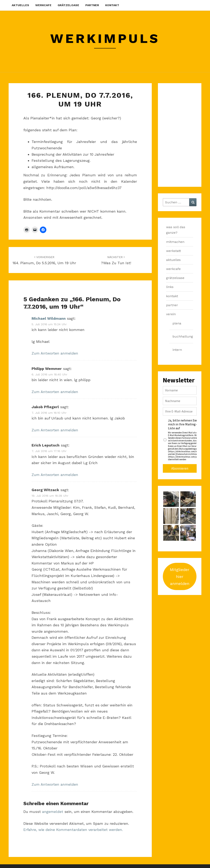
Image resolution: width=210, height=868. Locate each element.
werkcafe (43, 5)
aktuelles (20, 5)
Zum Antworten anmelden (55, 353)
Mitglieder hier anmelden (180, 577)
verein (171, 314)
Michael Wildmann (49, 318)
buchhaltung (183, 336)
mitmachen (175, 242)
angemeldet (53, 812)
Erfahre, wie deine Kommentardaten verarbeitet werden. (73, 830)
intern (177, 350)
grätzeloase (68, 5)
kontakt (112, 5)
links (170, 287)
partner (92, 5)
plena (177, 323)
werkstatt (173, 251)
